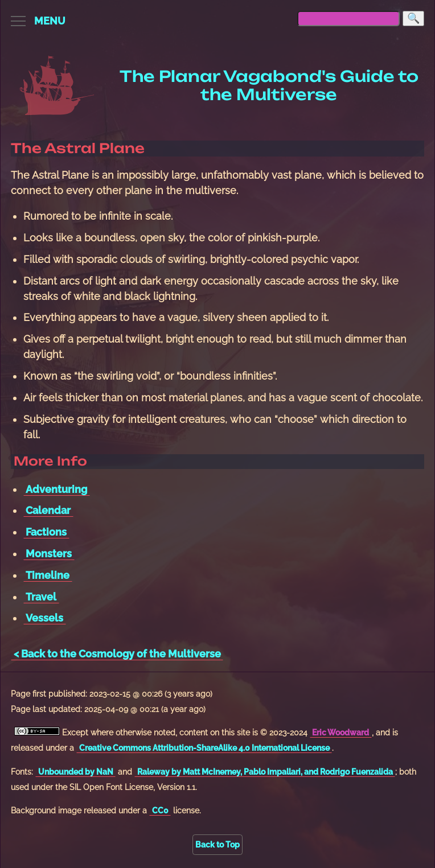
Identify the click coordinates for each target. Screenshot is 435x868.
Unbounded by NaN (76, 772)
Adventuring (56, 489)
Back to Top (217, 844)
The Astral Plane (78, 148)
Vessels (44, 618)
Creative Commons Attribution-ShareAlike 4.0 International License (204, 748)
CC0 (160, 810)
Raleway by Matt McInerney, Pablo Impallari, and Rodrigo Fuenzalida (265, 772)
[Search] (413, 18)
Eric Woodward (340, 732)
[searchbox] (348, 18)
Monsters (49, 554)
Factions (46, 532)
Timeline (48, 575)
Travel (41, 597)
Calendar (48, 510)
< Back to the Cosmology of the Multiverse (117, 654)
